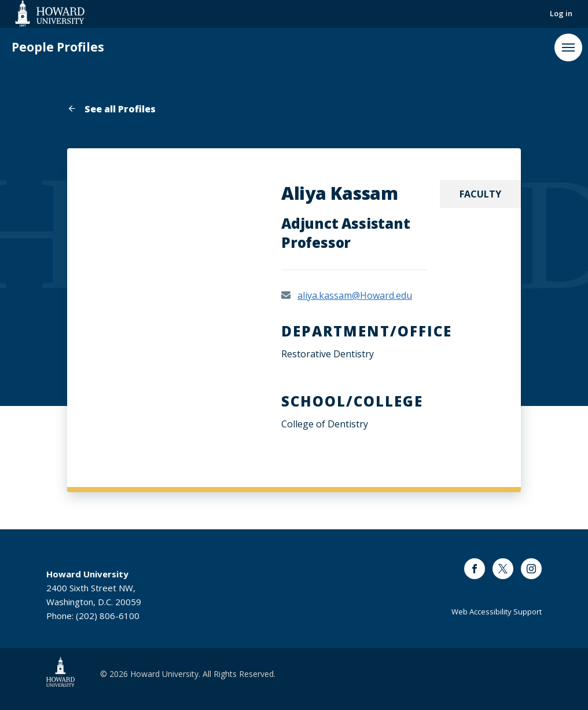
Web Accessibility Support (497, 612)
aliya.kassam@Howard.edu (355, 295)
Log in (561, 13)
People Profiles (58, 47)
